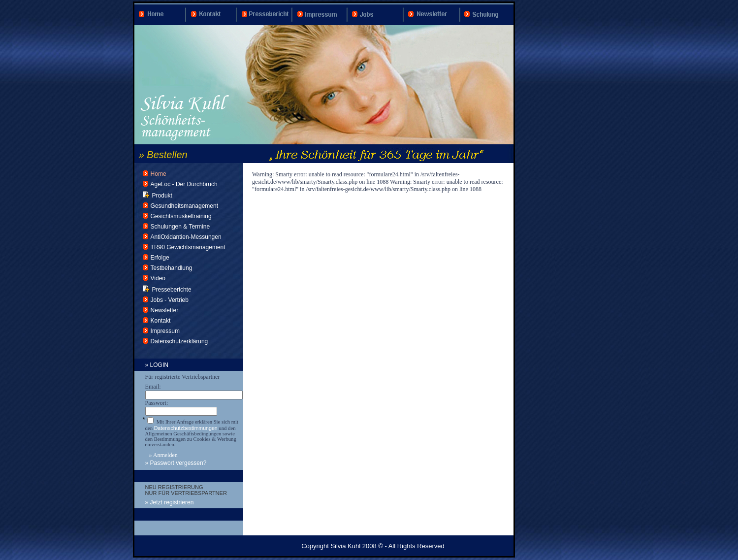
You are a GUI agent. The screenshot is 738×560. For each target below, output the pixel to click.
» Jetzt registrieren (170, 502)
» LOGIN (157, 365)
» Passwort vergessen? (176, 463)
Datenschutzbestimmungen (186, 428)
